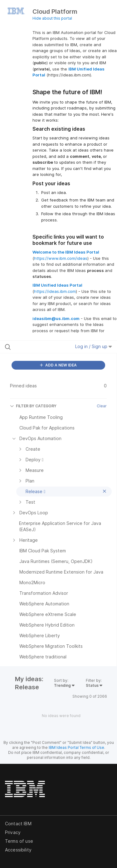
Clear (102, 406)
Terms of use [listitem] (19, 841)
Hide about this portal (52, 18)
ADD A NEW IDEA (58, 365)
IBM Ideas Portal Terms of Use (76, 747)
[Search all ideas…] (37, 347)
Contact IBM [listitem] (18, 824)
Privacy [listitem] (13, 832)
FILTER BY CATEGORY (33, 406)
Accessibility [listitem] (18, 850)
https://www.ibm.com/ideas (61, 258)
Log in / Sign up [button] (94, 346)
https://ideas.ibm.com (55, 291)
